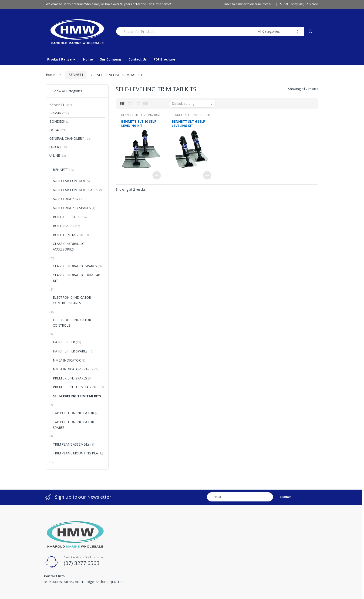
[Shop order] (192, 104)
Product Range (59, 59)
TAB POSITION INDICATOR (73, 413)
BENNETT (76, 75)
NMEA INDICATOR (67, 360)
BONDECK (57, 121)
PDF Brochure (164, 59)
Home (88, 59)
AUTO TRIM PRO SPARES (72, 208)
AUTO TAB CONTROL (69, 181)
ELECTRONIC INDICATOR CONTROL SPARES (72, 300)
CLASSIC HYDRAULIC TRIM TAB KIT (77, 278)
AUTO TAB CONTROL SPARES (76, 190)
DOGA (54, 130)
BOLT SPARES (63, 226)
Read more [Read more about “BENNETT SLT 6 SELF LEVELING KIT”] (207, 175)
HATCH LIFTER (64, 342)
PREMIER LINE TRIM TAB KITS (76, 387)
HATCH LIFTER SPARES (70, 351)
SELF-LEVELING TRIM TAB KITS (140, 116)
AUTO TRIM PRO (66, 199)
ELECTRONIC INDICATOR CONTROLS (72, 323)
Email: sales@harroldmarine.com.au (248, 4)
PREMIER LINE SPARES (70, 378)
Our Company (111, 59)
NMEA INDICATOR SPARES (73, 369)
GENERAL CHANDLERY (67, 138)
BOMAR (55, 113)
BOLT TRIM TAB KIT (68, 235)
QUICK (54, 147)
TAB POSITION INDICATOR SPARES (73, 425)
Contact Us (138, 59)
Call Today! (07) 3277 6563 (299, 4)
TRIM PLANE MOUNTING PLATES (78, 453)
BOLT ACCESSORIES (68, 217)
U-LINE (55, 155)
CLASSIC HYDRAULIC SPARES (75, 266)
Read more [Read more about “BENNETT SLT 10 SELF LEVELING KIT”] (157, 175)
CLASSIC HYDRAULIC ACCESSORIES (69, 246)
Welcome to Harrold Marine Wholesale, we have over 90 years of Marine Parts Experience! (108, 4)
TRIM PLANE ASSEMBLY (71, 444)
